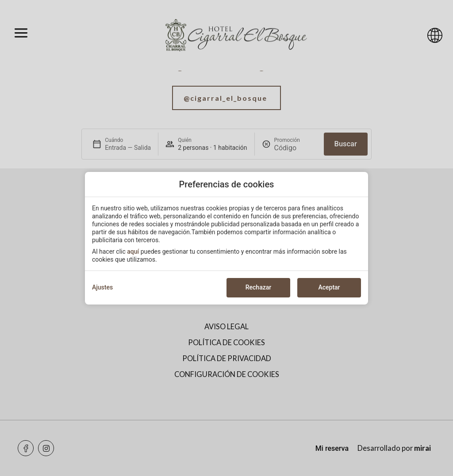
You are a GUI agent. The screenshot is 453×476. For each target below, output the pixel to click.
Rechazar (258, 287)
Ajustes (102, 287)
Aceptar (329, 287)
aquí (133, 251)
